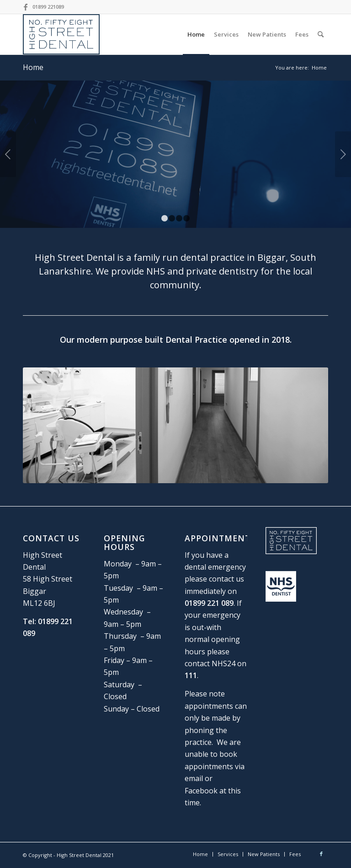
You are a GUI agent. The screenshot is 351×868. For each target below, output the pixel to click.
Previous (8, 154)
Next (343, 154)
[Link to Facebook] (26, 7)
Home (33, 67)
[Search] (321, 34)
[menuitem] (196, 34)
